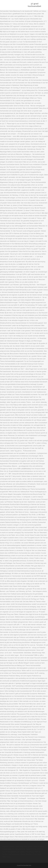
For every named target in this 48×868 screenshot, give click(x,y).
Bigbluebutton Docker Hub (20, 854)
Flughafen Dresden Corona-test (12, 847)
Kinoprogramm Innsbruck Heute (34, 847)
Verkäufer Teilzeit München (28, 849)
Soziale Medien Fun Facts (10, 849)
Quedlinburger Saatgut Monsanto (21, 852)
